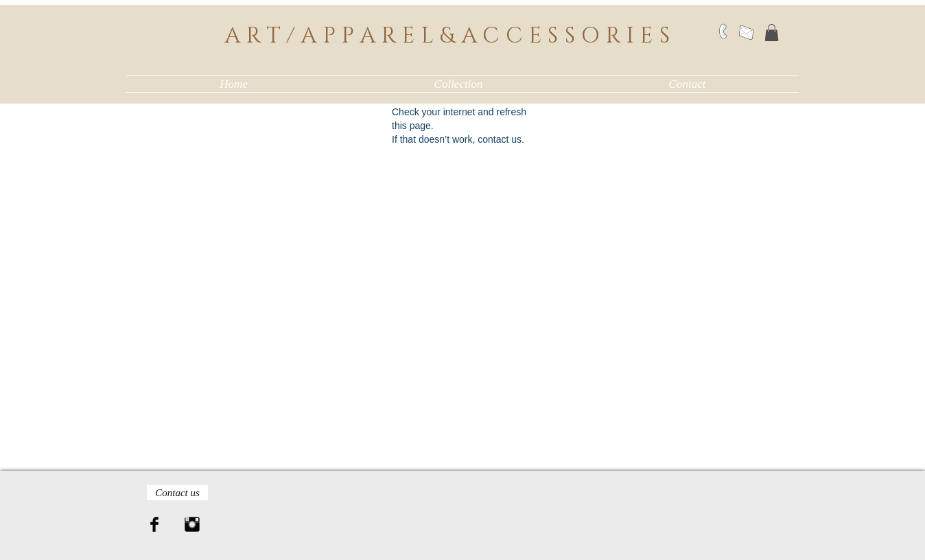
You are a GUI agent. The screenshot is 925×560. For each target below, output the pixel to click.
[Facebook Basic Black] (154, 524)
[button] (772, 33)
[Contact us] (177, 493)
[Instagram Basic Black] (192, 524)
